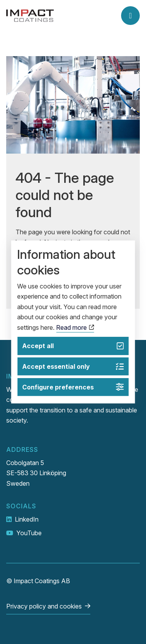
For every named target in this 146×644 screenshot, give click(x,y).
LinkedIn (27, 519)
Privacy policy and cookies (44, 606)
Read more (75, 327)
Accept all (73, 346)
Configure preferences (73, 387)
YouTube (29, 533)
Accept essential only (73, 367)
